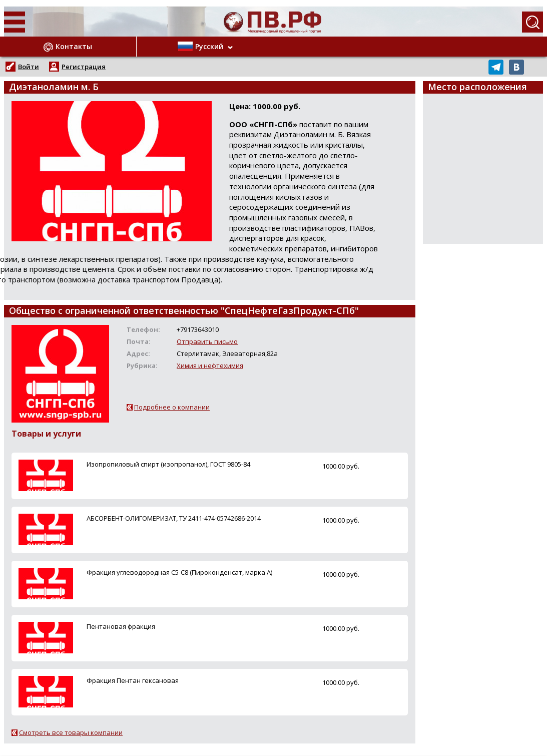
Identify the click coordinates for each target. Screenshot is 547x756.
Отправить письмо (207, 341)
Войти (29, 67)
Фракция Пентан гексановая (133, 680)
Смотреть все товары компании (71, 732)
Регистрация (84, 67)
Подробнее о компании (172, 407)
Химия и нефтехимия (210, 365)
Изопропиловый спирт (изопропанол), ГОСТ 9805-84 (168, 464)
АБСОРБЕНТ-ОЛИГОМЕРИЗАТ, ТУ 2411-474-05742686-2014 (174, 518)
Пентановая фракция (121, 626)
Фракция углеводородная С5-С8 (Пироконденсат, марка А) (179, 572)
